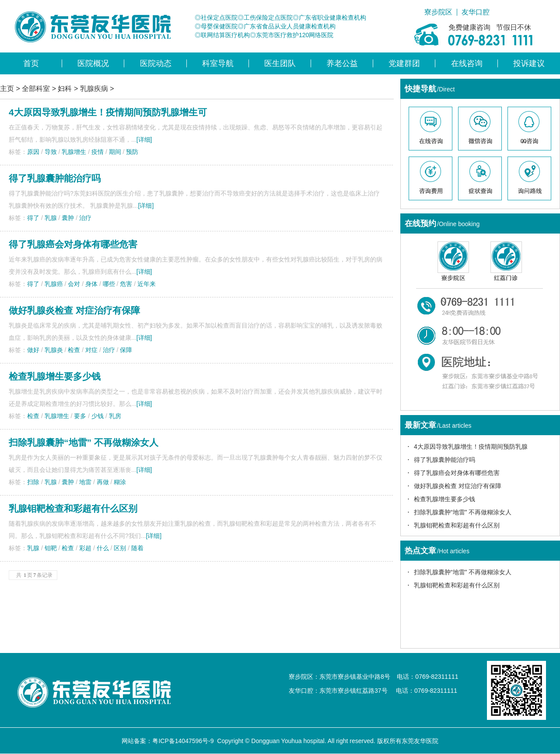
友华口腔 (476, 12)
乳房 (115, 416)
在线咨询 (467, 63)
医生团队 (280, 63)
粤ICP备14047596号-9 (183, 741)
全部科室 (36, 89)
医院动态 (156, 63)
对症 (91, 350)
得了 (33, 218)
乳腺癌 (54, 284)
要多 (80, 416)
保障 (126, 350)
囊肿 (68, 218)
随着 (137, 548)
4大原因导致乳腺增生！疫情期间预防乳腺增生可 (108, 112)
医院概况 (93, 63)
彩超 (85, 548)
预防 (132, 152)
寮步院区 (438, 12)
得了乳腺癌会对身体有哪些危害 (73, 244)
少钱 (98, 416)
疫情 (98, 152)
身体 (91, 284)
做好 (33, 350)
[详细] (144, 140)
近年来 (147, 284)
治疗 (85, 218)
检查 (74, 350)
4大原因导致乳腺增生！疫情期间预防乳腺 (471, 447)
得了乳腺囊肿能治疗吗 (55, 178)
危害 (126, 284)
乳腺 (51, 218)
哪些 (109, 284)
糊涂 (120, 482)
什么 (103, 548)
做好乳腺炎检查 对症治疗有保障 (74, 310)
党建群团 (404, 63)
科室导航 (218, 63)
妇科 (65, 89)
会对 (74, 284)
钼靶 (51, 548)
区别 (120, 548)
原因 (33, 152)
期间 (115, 152)
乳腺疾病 (94, 89)
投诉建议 (529, 63)
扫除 (33, 482)
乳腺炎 (54, 350)
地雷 (85, 482)
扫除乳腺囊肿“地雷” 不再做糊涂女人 (463, 512)
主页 (7, 89)
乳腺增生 (74, 152)
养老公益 (342, 63)
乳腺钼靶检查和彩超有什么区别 (457, 525)
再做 (103, 482)
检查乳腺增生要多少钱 (55, 376)
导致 (51, 152)
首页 (31, 63)
